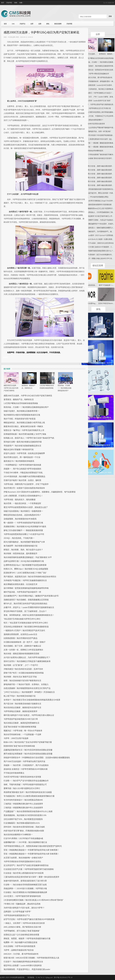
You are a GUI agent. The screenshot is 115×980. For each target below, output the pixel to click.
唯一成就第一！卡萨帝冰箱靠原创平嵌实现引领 (23, 523)
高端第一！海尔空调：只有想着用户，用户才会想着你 (26, 765)
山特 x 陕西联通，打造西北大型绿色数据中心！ (23, 496)
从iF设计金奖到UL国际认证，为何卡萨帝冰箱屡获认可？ (27, 657)
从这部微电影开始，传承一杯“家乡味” (97, 131)
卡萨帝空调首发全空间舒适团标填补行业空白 (22, 861)
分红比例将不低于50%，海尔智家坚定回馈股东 (23, 819)
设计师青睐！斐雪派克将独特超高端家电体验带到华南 (26, 588)
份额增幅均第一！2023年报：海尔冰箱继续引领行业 (25, 842)
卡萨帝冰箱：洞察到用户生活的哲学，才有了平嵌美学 (26, 484)
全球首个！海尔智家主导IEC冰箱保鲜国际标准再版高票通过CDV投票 (32, 700)
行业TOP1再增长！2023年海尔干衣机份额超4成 (23, 838)
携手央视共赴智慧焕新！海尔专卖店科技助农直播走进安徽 (28, 754)
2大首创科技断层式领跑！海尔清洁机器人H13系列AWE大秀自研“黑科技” (34, 900)
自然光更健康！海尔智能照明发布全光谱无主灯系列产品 (27, 688)
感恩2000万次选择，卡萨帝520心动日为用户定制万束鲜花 (11, 388)
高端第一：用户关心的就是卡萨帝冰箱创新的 (22, 469)
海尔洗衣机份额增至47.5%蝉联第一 (18, 834)
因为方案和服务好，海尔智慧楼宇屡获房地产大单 (24, 542)
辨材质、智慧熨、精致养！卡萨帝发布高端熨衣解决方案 (27, 938)
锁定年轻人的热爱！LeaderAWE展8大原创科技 (23, 965)
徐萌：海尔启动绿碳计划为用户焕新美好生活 (22, 680)
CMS (13, 24)
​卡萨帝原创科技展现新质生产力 (17, 915)
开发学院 (9, 3)
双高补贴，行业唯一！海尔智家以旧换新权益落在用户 (65, 388)
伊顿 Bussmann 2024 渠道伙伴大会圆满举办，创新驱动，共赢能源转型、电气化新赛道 (40, 492)
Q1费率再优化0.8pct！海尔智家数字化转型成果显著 (25, 565)
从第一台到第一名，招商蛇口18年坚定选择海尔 (23, 650)
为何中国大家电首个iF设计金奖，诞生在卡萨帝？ (24, 908)
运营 (40, 24)
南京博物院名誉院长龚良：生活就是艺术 (20, 584)
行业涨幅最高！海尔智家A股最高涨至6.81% (22, 823)
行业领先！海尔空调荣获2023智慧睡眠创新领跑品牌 (25, 892)
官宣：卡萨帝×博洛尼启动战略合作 (96, 74)
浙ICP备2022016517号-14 (63, 977)
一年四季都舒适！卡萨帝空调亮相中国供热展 (22, 465)
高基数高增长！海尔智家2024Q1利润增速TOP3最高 (25, 526)
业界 (32, 24)
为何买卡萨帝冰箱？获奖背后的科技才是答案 (22, 777)
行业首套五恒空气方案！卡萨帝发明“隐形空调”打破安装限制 (29, 869)
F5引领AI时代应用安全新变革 (94, 124)
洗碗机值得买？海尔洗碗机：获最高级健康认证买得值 (26, 600)
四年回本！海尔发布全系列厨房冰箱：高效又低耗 (24, 827)
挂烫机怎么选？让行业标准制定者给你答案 (21, 935)
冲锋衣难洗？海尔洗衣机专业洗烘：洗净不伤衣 (23, 669)
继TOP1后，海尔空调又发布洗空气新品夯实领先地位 (25, 603)
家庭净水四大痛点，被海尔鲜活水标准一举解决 (23, 426)
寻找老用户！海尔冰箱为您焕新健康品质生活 (22, 446)
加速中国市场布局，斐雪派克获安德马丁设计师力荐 (25, 881)
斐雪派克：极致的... (106, 54)
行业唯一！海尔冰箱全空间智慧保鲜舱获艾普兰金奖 (25, 885)
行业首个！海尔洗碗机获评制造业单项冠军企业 (23, 962)
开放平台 (22, 24)
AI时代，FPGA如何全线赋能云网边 (96, 197)
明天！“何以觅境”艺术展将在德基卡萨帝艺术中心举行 (26, 623)
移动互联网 (58, 24)
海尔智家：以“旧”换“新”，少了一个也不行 (21, 665)
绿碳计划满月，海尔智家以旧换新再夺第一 (21, 411)
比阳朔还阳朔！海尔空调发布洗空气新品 (20, 638)
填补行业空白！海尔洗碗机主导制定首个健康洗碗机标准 (27, 661)
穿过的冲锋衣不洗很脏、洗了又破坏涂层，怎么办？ (25, 611)
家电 (48, 24)
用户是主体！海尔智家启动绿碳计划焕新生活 (22, 704)
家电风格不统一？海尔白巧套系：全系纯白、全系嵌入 (26, 684)
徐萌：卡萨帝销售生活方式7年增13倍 (97, 108)
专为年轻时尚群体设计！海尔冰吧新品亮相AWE (23, 800)
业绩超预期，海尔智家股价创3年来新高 (20, 519)
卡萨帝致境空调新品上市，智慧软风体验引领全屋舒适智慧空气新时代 (33, 846)
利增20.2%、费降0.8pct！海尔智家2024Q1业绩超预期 (26, 569)
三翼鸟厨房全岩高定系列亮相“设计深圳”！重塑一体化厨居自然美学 (31, 877)
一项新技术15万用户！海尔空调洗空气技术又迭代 (24, 630)
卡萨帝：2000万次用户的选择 (16, 738)
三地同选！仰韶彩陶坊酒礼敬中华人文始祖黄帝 (23, 804)
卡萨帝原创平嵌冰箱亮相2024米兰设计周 (21, 719)
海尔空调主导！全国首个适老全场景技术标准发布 (24, 488)
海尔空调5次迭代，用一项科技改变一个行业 (22, 457)
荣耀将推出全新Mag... (89, 303)
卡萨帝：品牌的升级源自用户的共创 (19, 950)
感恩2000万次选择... (89, 54)
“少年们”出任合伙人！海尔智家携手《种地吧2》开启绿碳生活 (29, 692)
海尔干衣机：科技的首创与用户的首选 (20, 419)
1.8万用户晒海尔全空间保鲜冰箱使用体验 (21, 403)
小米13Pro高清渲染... (89, 285)
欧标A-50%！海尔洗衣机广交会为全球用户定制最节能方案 (28, 742)
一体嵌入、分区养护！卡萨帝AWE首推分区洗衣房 (24, 923)
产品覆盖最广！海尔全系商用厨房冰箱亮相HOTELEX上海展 (28, 811)
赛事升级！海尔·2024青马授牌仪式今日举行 (22, 788)
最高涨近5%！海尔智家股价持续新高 (19, 461)
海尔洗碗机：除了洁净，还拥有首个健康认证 (22, 646)
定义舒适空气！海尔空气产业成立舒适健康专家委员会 (26, 865)
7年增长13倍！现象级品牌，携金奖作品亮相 (22, 904)
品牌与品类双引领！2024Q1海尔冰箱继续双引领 (24, 561)
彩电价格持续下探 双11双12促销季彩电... (97, 418)
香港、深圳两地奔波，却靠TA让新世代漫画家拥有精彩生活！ (29, 615)
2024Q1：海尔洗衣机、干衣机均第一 (19, 538)
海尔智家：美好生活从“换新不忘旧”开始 (20, 677)
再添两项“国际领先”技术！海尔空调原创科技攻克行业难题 (28, 792)
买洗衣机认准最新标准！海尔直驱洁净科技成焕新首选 (26, 627)
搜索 (110, 16)
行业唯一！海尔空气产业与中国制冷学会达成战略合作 (26, 781)
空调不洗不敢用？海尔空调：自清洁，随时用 (22, 480)
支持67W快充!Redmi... (106, 303)
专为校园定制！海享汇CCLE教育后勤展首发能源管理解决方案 (29, 796)
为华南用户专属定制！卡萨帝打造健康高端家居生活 (25, 580)
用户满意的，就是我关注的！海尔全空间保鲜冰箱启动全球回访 (30, 577)
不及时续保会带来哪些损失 (93, 151)
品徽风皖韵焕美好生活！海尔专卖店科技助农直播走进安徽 (28, 750)
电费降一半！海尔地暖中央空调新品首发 (20, 942)
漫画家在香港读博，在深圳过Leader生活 (20, 634)
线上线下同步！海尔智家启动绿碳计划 (20, 696)
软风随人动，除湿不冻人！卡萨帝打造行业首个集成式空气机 (29, 438)
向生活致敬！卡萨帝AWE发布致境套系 (19, 946)
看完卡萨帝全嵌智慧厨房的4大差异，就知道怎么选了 (26, 507)
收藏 (21, 3)
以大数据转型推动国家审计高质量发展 (98, 205)
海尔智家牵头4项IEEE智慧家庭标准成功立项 (22, 415)
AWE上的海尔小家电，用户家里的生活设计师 (22, 927)
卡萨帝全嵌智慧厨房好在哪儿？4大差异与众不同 (24, 534)
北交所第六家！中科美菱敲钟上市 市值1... (98, 473)
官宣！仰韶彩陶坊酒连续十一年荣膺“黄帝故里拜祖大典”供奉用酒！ (31, 850)
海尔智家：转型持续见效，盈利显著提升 (20, 553)
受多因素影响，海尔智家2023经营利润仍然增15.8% (25, 815)
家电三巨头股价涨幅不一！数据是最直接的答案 (23, 530)
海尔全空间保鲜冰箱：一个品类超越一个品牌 (22, 734)
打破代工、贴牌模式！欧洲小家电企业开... (98, 390)
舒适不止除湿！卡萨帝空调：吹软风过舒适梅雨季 (24, 453)
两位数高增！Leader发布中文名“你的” (97, 101)
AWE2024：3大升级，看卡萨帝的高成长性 (21, 954)
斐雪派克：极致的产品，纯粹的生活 (19, 399)
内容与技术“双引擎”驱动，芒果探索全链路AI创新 (24, 831)
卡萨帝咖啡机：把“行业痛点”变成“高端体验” (22, 931)
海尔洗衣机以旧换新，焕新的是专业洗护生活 (22, 707)
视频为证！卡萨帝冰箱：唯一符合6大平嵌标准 (23, 731)
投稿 (16, 3)
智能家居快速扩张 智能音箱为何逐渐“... (98, 445)
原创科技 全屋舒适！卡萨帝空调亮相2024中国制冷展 (26, 769)
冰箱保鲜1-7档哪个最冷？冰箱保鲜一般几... (97, 335)
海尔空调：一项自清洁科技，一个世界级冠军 (22, 503)
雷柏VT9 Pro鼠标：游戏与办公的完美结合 (99, 243)
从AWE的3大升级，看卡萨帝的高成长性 (98, 77)
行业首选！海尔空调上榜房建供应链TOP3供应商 (24, 873)
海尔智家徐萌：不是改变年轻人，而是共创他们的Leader (27, 969)
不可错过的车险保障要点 (14, 773)
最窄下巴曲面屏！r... (106, 285)
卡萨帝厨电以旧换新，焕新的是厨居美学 (20, 711)
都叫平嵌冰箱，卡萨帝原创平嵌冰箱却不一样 (22, 592)
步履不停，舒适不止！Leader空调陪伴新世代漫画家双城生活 (29, 607)
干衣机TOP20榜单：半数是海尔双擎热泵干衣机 (23, 473)
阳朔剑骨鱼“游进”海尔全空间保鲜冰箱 (19, 746)
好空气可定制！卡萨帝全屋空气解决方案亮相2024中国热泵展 (29, 919)
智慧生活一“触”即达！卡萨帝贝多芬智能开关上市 (24, 430)
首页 (3, 3)
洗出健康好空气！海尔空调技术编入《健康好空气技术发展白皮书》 (32, 596)
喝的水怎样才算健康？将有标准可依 (19, 449)
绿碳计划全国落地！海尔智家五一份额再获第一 (23, 511)
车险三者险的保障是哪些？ (93, 120)
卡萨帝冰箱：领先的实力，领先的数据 (20, 500)
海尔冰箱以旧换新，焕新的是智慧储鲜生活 (21, 723)
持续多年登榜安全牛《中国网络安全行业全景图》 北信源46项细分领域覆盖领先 (37, 757)
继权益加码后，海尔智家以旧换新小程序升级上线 (24, 423)
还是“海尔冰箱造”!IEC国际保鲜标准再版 (20, 727)
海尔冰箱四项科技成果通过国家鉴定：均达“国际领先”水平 (28, 557)
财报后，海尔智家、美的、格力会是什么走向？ (23, 550)
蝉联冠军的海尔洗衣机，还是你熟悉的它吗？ (22, 515)
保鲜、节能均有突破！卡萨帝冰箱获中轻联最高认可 (25, 784)
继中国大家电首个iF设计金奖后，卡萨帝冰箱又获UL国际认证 (29, 715)
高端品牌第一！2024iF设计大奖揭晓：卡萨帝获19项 (25, 888)
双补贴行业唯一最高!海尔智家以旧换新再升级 (23, 442)
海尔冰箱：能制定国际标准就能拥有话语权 (21, 654)
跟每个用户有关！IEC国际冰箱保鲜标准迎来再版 (24, 673)
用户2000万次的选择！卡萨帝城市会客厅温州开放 (24, 761)
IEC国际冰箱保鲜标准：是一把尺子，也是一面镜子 (25, 642)
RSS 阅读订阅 (110, 3)
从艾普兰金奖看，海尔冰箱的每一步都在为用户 (23, 858)
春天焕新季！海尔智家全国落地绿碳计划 (20, 546)
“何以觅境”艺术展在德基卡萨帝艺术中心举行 (22, 619)
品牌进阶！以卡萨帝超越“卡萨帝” (17, 912)
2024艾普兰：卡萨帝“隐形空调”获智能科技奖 (22, 896)
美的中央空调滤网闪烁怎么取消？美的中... (98, 363)
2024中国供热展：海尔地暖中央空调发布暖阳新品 (24, 476)
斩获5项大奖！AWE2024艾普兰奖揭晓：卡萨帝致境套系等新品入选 (31, 958)
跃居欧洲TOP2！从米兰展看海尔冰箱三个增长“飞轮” (25, 573)
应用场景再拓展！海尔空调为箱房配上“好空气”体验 (25, 434)
